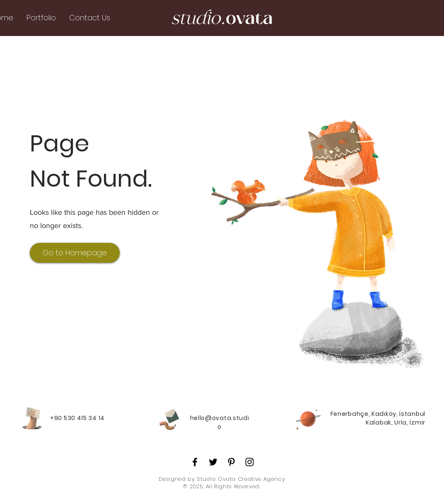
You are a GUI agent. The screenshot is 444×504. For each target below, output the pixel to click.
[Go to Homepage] (75, 253)
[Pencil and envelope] (169, 418)
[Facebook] (195, 462)
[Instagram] (250, 462)
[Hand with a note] (32, 418)
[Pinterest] (231, 462)
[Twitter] (213, 462)
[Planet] (308, 418)
